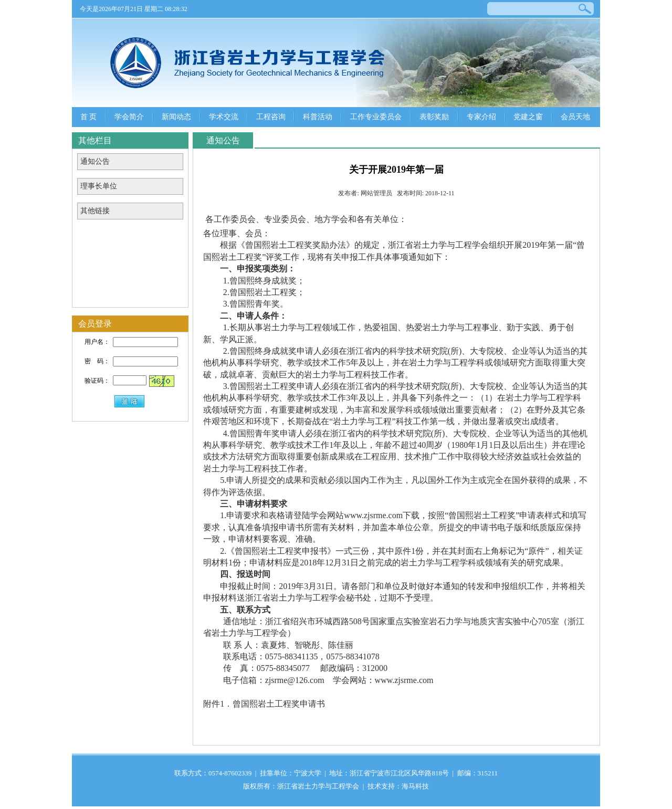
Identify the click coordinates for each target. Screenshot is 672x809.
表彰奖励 (434, 117)
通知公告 (95, 161)
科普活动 (318, 117)
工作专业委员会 (376, 117)
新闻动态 (176, 117)
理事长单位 (99, 186)
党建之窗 (528, 117)
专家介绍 (481, 117)
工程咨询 (271, 117)
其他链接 (95, 211)
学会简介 (129, 117)
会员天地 (575, 117)
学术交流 (224, 117)
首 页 (89, 117)
